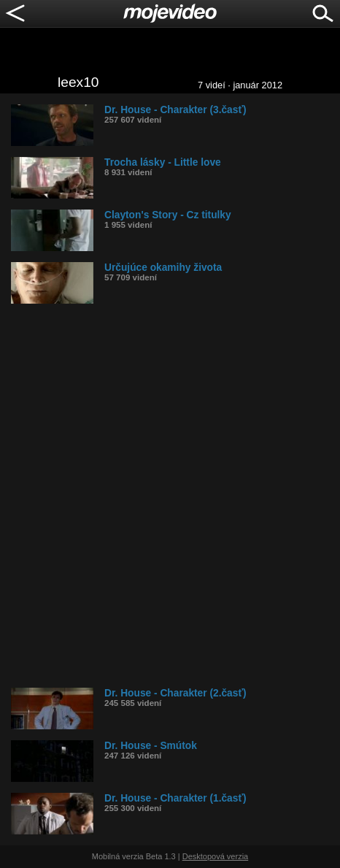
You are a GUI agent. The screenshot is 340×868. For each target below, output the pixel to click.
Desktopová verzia (216, 856)
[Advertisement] (170, 496)
